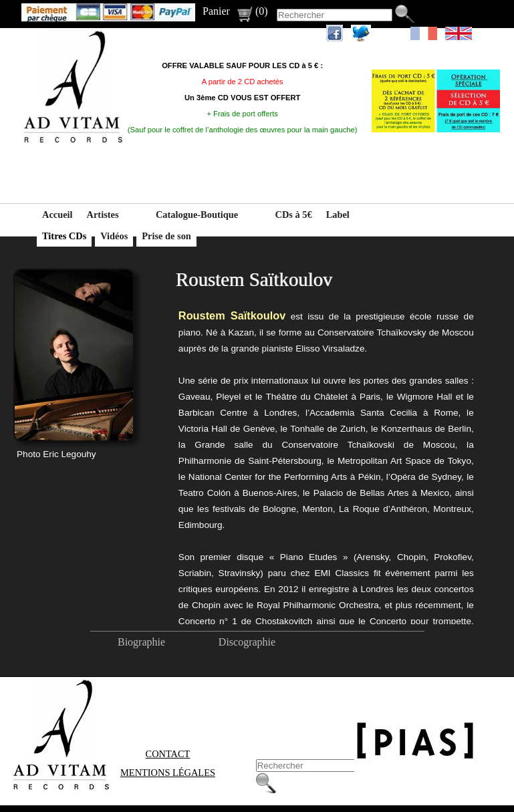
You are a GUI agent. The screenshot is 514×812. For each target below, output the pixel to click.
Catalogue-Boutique (197, 215)
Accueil (57, 215)
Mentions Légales (168, 773)
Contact (168, 754)
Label (338, 215)
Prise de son (166, 236)
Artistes (103, 215)
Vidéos (114, 236)
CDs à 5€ (294, 215)
